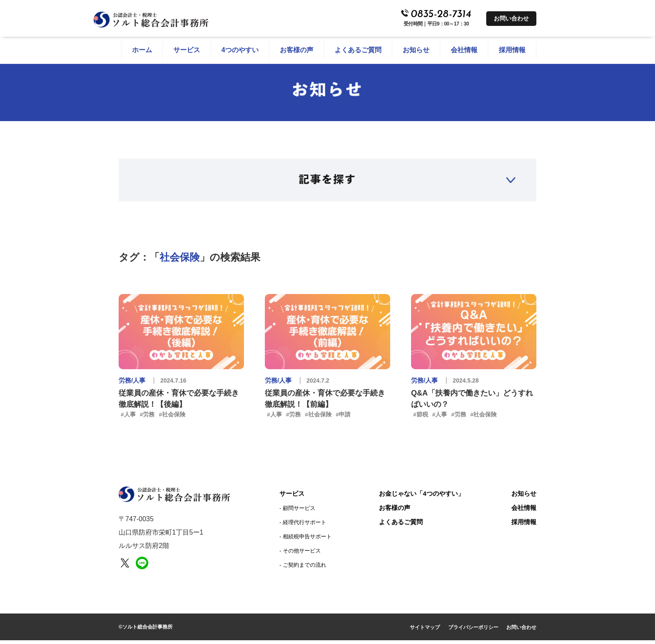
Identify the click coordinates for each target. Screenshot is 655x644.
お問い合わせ (511, 18)
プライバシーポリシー (473, 631)
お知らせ (523, 497)
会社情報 (523, 511)
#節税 (421, 418)
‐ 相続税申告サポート (306, 540)
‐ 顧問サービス (297, 512)
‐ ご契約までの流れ (303, 569)
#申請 (343, 418)
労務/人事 (133, 384)
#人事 (128, 418)
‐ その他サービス (300, 554)
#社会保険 (173, 418)
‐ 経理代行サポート (303, 526)
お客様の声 (392, 511)
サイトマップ (425, 631)
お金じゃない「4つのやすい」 (421, 497)
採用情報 (523, 526)
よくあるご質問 (399, 526)
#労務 (147, 418)
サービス (293, 497)
